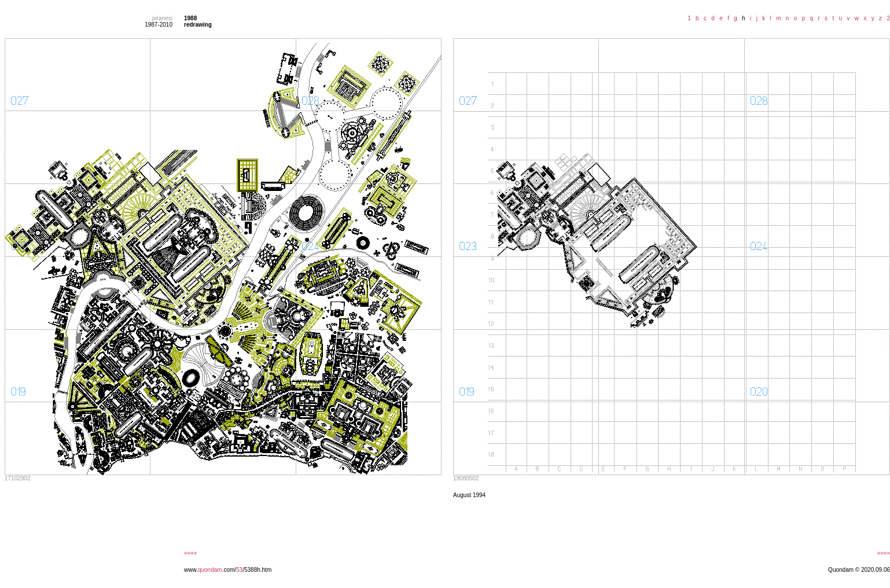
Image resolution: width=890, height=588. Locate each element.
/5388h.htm (257, 570)
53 (239, 570)
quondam (210, 570)
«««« (190, 553)
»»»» (884, 553)
